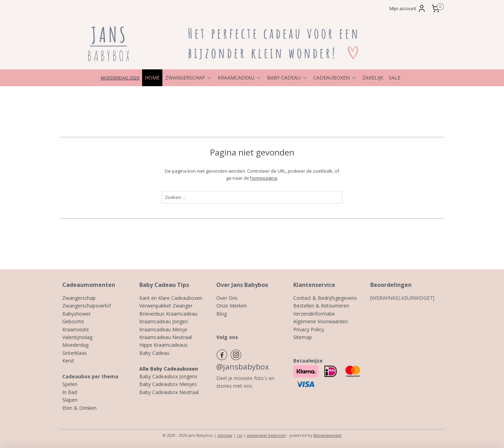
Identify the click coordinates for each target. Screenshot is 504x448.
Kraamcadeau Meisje (163, 329)
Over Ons (227, 298)
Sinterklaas (75, 353)
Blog (222, 314)
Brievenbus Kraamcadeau (168, 314)
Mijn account (408, 8)
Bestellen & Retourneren (321, 306)
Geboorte (73, 321)
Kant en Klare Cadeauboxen (171, 298)
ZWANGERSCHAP (189, 78)
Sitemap (303, 337)
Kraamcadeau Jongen (164, 321)
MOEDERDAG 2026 (120, 78)
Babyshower (76, 314)
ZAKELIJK (373, 78)
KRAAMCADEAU (240, 78)
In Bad (70, 392)
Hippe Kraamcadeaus (163, 345)
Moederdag (75, 345)
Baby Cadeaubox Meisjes (168, 384)
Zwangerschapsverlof (87, 306)
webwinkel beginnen (266, 435)
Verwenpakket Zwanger (166, 306)
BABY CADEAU (287, 78)
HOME (152, 78)
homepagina (263, 178)
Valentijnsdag (77, 337)
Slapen (70, 400)
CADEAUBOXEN (335, 78)
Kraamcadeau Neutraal (166, 337)
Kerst (68, 361)
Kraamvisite (76, 329)
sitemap (225, 435)
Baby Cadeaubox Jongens (168, 376)
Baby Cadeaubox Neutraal (169, 392)
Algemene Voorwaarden (321, 321)
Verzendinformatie (314, 314)
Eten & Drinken (79, 408)
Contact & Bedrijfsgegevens (325, 298)
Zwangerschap (79, 298)
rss (240, 435)
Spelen (70, 384)
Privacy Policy (309, 329)
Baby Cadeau (154, 353)
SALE (395, 78)
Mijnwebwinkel (327, 435)
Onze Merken (232, 306)
